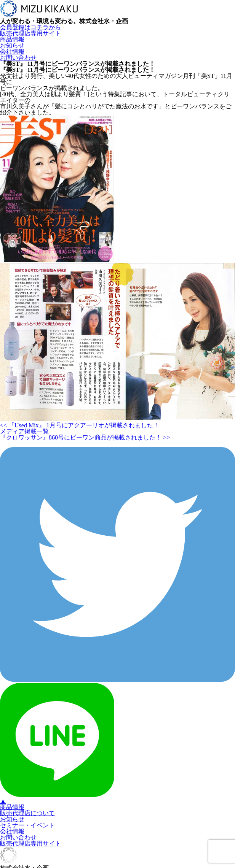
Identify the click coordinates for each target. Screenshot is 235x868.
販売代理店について (27, 813)
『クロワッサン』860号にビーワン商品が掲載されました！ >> (85, 437)
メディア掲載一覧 (24, 431)
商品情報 (12, 39)
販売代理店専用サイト (30, 33)
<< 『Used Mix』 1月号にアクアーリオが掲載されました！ (80, 425)
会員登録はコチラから (30, 27)
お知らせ (12, 45)
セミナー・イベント (27, 825)
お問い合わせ (18, 58)
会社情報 (12, 52)
